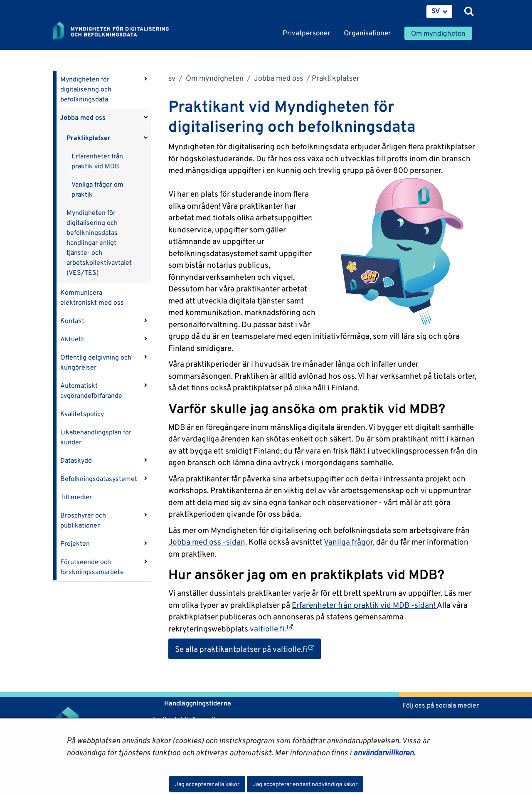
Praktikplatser (89, 138)
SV (436, 11)
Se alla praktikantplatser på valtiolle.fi (248, 648)
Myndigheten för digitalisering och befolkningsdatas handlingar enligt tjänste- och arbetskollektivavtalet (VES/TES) (99, 243)
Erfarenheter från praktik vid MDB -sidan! (364, 605)
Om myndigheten (214, 78)
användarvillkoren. (384, 752)
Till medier (76, 497)
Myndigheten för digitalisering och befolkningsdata (86, 89)
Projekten (75, 544)
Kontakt (72, 321)
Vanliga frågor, (349, 542)
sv (172, 78)
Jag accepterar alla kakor (207, 784)
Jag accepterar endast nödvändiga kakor (305, 784)
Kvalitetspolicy (82, 414)
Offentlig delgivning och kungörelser (96, 362)
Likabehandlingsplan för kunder (96, 437)
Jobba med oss (83, 117)
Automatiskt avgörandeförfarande (91, 391)
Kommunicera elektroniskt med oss (92, 297)
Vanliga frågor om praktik (97, 189)
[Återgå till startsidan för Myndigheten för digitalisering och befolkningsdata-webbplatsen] (116, 31)
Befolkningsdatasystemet (99, 479)
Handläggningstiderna (197, 703)
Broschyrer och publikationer (83, 520)
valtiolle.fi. (271, 629)
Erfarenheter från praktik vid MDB (97, 161)
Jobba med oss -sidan (207, 542)
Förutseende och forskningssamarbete (92, 567)
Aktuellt (72, 339)
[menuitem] (439, 12)
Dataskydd (76, 460)
